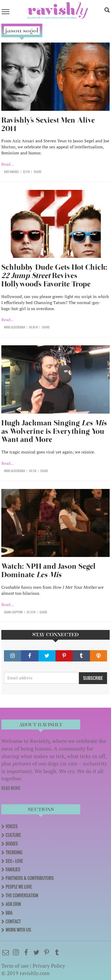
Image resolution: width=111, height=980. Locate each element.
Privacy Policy (49, 966)
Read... (7, 164)
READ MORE (11, 788)
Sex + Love (14, 861)
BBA (9, 913)
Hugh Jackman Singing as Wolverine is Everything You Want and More (54, 431)
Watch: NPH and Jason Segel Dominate (48, 570)
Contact (13, 921)
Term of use (15, 966)
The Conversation (22, 895)
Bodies (12, 844)
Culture (13, 835)
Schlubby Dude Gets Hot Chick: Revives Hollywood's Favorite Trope (54, 276)
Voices (12, 826)
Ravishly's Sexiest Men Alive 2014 (48, 124)
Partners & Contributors (30, 878)
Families (13, 869)
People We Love (19, 887)
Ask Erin (13, 904)
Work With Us (18, 930)
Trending (14, 852)
